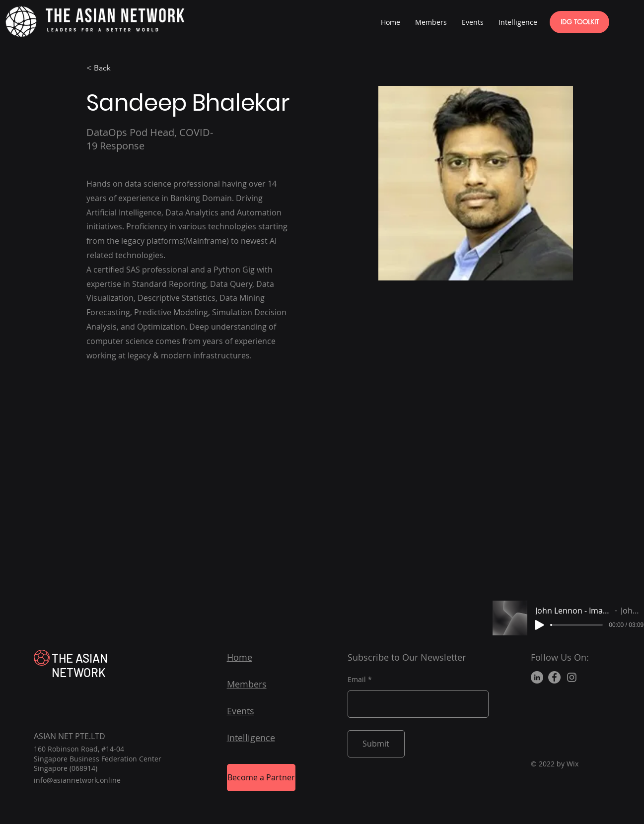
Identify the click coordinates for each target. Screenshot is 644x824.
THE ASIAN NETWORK (80, 665)
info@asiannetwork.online (77, 780)
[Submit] (376, 744)
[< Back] (106, 68)
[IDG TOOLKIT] (579, 22)
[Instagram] (572, 677)
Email (357, 680)
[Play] (540, 625)
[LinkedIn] (537, 677)
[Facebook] (554, 677)
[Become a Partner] (261, 778)
